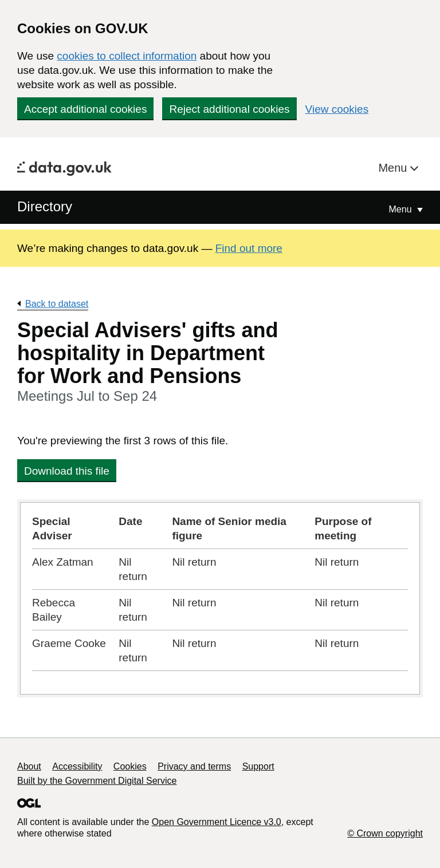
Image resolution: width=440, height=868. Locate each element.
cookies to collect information (127, 56)
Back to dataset (57, 304)
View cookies (337, 109)
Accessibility (77, 766)
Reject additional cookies (229, 109)
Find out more (249, 248)
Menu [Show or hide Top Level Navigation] (402, 209)
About (29, 766)
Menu (394, 168)
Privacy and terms (194, 766)
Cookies (130, 766)
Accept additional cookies (85, 109)
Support (258, 766)
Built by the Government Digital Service (97, 781)
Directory (45, 206)
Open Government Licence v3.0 (217, 822)
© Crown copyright (385, 833)
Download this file (67, 471)
